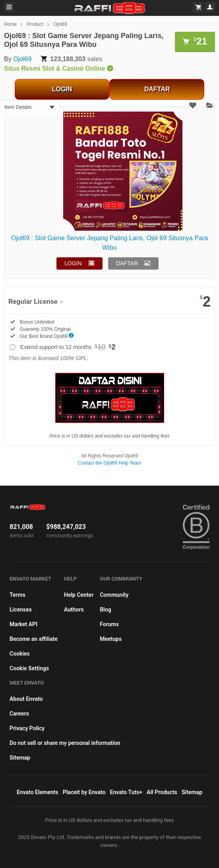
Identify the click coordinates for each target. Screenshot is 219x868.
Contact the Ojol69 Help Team (110, 463)
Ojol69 (60, 24)
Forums (109, 624)
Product (35, 24)
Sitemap (20, 758)
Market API (23, 624)
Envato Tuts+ (126, 792)
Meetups (111, 639)
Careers (19, 714)
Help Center (79, 595)
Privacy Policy (27, 728)
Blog (105, 610)
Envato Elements (38, 792)
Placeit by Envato (84, 792)
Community (114, 595)
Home (10, 24)
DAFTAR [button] (127, 263)
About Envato (26, 699)
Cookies (20, 654)
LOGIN (62, 89)
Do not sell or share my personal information (65, 743)
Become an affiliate (34, 639)
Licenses (21, 610)
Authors (74, 610)
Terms (17, 595)
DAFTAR (157, 89)
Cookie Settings (29, 668)
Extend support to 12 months (68, 347)
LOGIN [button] (73, 263)
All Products (162, 792)
